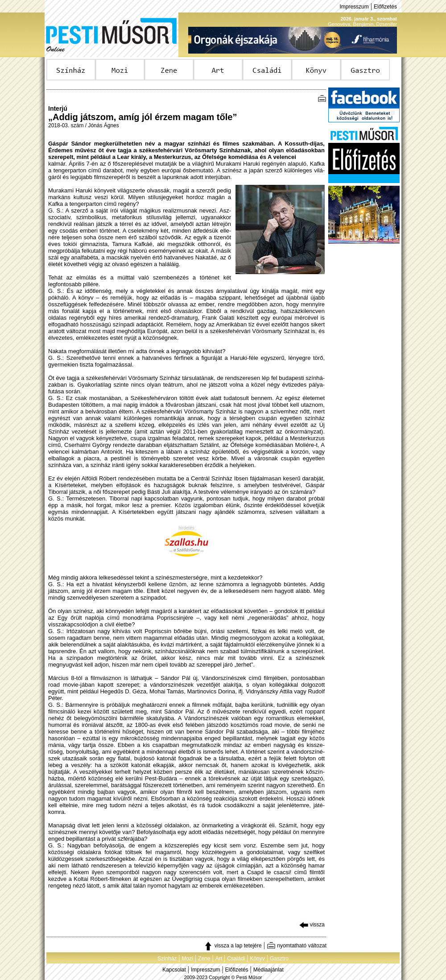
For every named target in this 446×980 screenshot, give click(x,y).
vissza (312, 925)
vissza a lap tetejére (233, 946)
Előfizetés (385, 7)
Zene (204, 959)
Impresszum (354, 7)
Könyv (257, 959)
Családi (236, 959)
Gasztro (279, 959)
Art (219, 959)
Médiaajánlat (268, 970)
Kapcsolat (174, 970)
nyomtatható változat (297, 946)
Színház (167, 959)
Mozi (188, 959)
